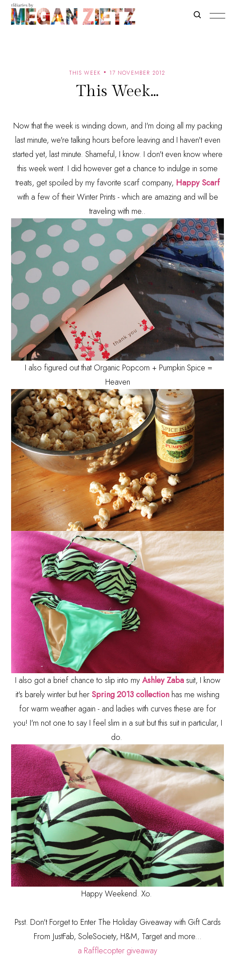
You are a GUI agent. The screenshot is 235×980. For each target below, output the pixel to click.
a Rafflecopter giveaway (117, 951)
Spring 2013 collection (130, 695)
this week (85, 73)
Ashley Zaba (163, 680)
